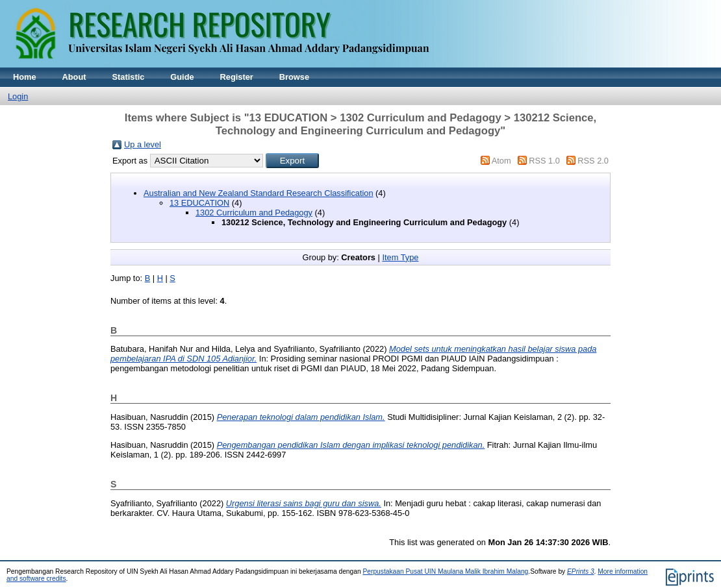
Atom (501, 161)
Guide (182, 77)
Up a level (143, 144)
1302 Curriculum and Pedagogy (254, 213)
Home (25, 77)
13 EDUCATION (199, 203)
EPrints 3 (581, 571)
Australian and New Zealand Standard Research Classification (259, 193)
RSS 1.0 (544, 161)
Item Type (400, 257)
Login (18, 96)
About (74, 77)
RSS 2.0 (593, 161)
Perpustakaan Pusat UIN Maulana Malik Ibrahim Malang (445, 571)
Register (237, 77)
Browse (294, 77)
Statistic (129, 77)
